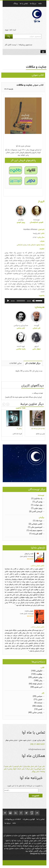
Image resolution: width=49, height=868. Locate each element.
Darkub (43, 854)
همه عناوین (21, 408)
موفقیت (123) (37, 674)
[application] (24, 301)
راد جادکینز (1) (37, 499)
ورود (6, 30)
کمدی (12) (38, 709)
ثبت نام (13, 30)
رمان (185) (38, 681)
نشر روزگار (35, 772)
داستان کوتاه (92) (36, 684)
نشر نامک (21, 769)
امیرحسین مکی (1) (35, 527)
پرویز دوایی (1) (37, 508)
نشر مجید (8, 766)
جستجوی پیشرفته (26, 45)
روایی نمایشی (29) (35, 677)
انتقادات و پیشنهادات (13, 819)
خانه (14, 823)
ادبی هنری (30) (36, 687)
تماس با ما (41, 819)
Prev (4, 404)
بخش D (19, 429)
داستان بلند (32, 245)
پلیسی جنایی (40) (35, 712)
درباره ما (8, 823)
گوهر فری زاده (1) (36, 534)
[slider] (21, 301)
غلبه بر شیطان (29, 554)
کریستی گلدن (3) (36, 512)
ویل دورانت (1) (37, 505)
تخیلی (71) (38, 700)
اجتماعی (19, 245)
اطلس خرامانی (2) (35, 524)
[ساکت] (34, 301)
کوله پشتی (12, 769)
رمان (25, 245)
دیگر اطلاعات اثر (33, 363)
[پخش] (8, 301)
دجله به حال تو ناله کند (38, 429)
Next (8, 404)
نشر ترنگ (30, 769)
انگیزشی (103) (37, 671)
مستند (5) (38, 703)
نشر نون (42, 766)
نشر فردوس (18, 766)
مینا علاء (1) (38, 521)
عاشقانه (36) (37, 706)
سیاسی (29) (38, 696)
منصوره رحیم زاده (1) (34, 530)
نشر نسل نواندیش (30, 766)
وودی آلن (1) (37, 502)
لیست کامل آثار (11, 45)
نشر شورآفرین (40, 769)
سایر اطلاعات (15, 363)
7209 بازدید (9, 89)
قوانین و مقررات (29, 819)
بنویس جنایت (29, 611)
